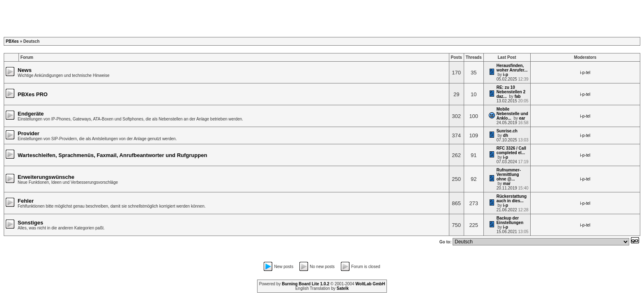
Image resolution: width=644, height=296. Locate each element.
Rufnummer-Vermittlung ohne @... (509, 175)
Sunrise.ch (507, 131)
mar (507, 184)
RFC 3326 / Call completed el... (511, 150)
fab (518, 96)
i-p (506, 75)
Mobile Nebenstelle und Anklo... (512, 114)
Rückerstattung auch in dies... (512, 199)
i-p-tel (585, 73)
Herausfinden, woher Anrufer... (512, 68)
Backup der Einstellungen (510, 220)
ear (522, 118)
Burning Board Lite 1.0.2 (306, 284)
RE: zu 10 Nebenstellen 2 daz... (511, 92)
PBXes (12, 41)
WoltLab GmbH (370, 284)
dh (506, 135)
